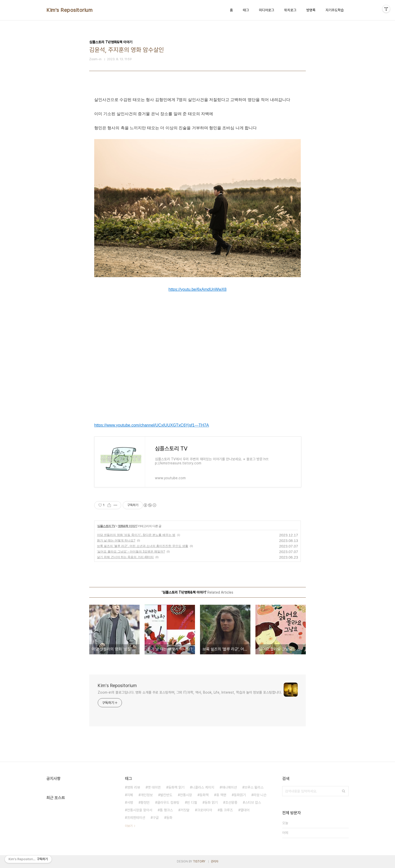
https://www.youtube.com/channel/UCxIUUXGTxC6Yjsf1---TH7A (152, 425)
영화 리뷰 (134, 787)
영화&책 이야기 (127, 526)
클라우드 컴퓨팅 (168, 802)
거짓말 (185, 810)
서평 (130, 802)
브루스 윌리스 (254, 787)
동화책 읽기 (176, 787)
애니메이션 (229, 787)
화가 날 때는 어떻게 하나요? (116, 540)
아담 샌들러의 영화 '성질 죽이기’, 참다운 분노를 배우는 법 (136, 535)
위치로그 (290, 10)
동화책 (204, 795)
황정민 (145, 802)
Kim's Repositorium (69, 10)
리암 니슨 (260, 795)
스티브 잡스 (253, 802)
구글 (156, 818)
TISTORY (199, 861)
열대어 (245, 810)
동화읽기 (240, 795)
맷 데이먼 (154, 787)
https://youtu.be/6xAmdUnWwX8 (197, 289)
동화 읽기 (211, 802)
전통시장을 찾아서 (140, 810)
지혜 (130, 795)
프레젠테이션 (136, 818)
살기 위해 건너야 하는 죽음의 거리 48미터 (125, 557)
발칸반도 (166, 795)
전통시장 (186, 795)
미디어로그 (267, 10)
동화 (169, 818)
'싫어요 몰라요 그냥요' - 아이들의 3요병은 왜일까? (131, 552)
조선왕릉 (231, 802)
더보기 (129, 826)
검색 (344, 791)
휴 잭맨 (221, 795)
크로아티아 (205, 810)
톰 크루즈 (226, 810)
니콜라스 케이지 (203, 787)
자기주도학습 (335, 10)
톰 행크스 (166, 810)
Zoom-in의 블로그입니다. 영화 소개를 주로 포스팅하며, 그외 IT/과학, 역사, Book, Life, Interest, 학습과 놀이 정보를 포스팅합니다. (190, 692)
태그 (246, 10)
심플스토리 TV (106, 526)
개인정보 (147, 795)
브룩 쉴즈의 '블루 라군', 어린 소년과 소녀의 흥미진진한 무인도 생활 (143, 546)
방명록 (311, 10)
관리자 (215, 861)
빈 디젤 (192, 802)
